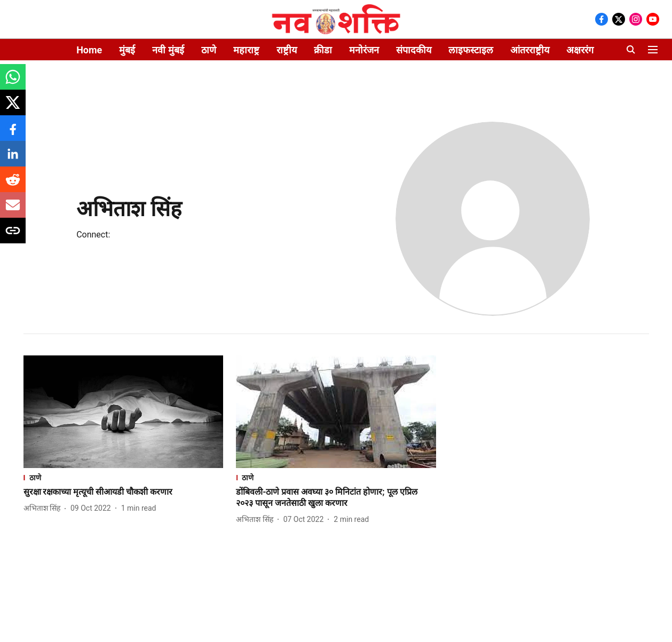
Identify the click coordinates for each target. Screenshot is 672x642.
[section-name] (124, 477)
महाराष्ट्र (246, 50)
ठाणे (209, 50)
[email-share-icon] (13, 211)
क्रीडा (323, 50)
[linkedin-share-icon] (13, 159)
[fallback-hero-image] (124, 412)
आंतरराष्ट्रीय (530, 50)
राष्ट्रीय (287, 50)
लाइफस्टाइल (471, 50)
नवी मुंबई (168, 50)
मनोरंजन (364, 50)
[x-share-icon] (13, 108)
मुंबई (127, 50)
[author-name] (44, 508)
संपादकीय (414, 50)
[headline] (124, 492)
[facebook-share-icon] (13, 134)
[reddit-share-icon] (13, 185)
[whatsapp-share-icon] (13, 82)
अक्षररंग (580, 50)
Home (89, 50)
